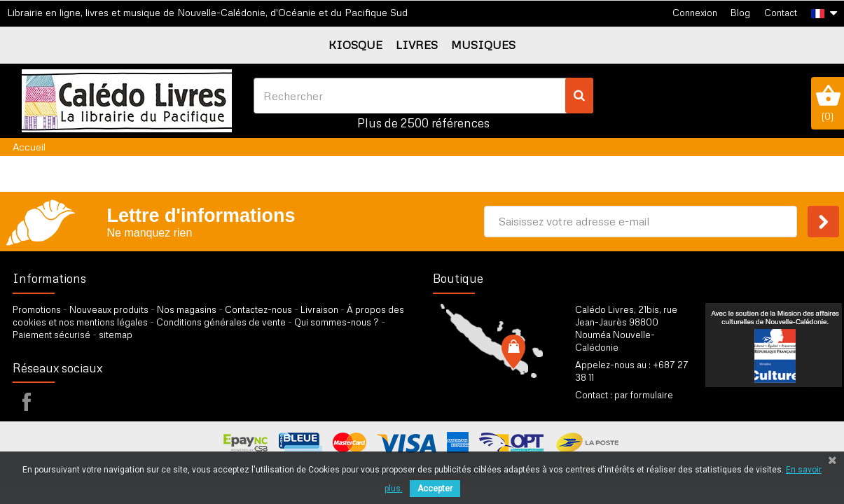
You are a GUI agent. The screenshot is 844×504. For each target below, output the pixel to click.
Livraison (319, 309)
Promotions (37, 309)
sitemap (116, 335)
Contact (781, 13)
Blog (740, 13)
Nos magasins (187, 309)
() (828, 103)
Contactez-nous (258, 309)
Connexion (695, 13)
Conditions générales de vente (221, 322)
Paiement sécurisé (51, 335)
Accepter (435, 489)
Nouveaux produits (109, 309)
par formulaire (644, 395)
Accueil (29, 147)
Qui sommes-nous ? (337, 322)
